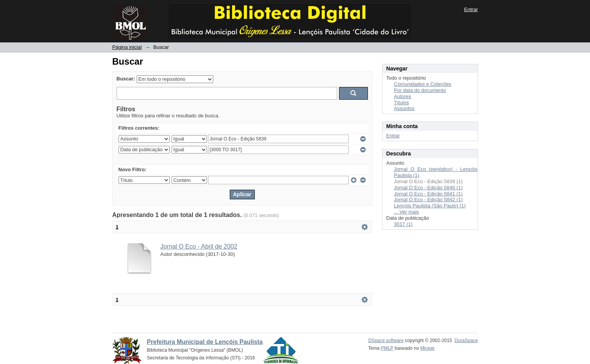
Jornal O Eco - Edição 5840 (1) (428, 188)
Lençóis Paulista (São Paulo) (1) (430, 206)
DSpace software (386, 341)
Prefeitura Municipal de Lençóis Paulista (205, 342)
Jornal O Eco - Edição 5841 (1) (428, 194)
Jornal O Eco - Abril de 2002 (199, 246)
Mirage (427, 348)
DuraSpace (466, 341)
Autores (403, 96)
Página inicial (127, 47)
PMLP (387, 348)
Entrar (471, 9)
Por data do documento (420, 90)
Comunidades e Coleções (423, 84)
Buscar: (126, 79)
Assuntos (404, 108)
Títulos (402, 103)
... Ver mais (407, 212)
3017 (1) (403, 224)
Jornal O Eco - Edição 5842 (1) (428, 200)
